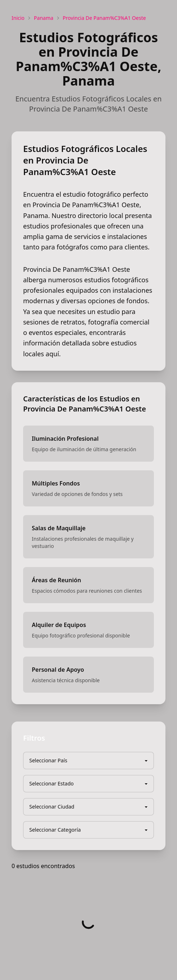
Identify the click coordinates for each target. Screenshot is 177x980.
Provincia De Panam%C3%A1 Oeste (104, 18)
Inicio (18, 18)
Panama (44, 18)
